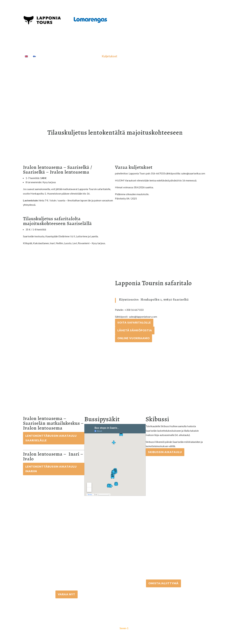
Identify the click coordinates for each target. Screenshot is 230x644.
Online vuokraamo (134, 338)
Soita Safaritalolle (134, 322)
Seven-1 (124, 628)
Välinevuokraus (88, 56)
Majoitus (127, 56)
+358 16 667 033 (66, 561)
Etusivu (46, 56)
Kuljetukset (110, 56)
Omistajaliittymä (163, 583)
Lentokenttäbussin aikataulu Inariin (51, 469)
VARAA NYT (67, 594)
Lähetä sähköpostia (135, 330)
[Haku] (151, 56)
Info (141, 56)
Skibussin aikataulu (165, 452)
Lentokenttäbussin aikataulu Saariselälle (51, 438)
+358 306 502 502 (163, 550)
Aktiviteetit (64, 56)
